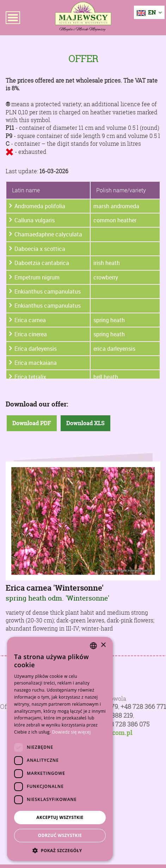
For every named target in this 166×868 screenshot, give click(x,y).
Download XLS (85, 423)
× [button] (103, 645)
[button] (60, 850)
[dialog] (60, 749)
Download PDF (32, 423)
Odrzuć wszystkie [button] (60, 835)
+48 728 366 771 (143, 707)
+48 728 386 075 (126, 724)
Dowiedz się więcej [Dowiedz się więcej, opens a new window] (72, 732)
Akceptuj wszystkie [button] (60, 817)
